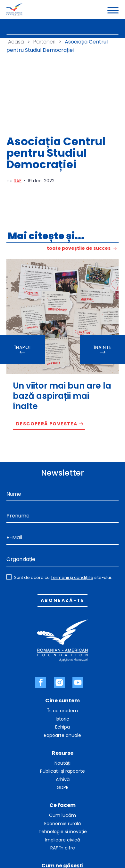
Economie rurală (63, 824)
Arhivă (63, 779)
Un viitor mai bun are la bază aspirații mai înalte (62, 396)
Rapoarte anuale (63, 735)
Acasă (16, 42)
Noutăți (63, 763)
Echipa (63, 727)
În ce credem (63, 711)
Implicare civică (63, 840)
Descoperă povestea (47, 424)
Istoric (63, 719)
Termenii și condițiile (72, 577)
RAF (18, 181)
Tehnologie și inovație (63, 832)
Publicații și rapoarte (63, 771)
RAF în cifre (63, 848)
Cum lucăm (63, 815)
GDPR (63, 787)
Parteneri (44, 42)
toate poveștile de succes (79, 249)
